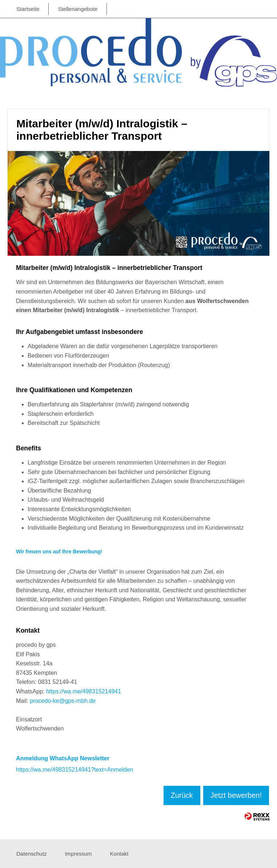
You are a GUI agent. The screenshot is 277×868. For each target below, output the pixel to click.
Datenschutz (31, 854)
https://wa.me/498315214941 (84, 691)
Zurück (182, 795)
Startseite (28, 9)
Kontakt (119, 854)
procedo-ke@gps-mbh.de (63, 701)
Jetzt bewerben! (236, 795)
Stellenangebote (77, 9)
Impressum (78, 854)
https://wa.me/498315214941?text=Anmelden (75, 770)
